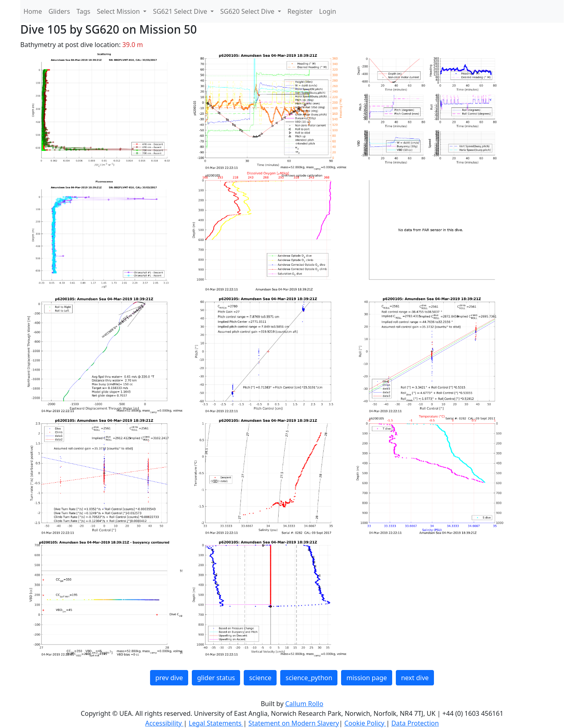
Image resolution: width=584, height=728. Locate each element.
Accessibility (164, 723)
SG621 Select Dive (181, 11)
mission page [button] (367, 678)
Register (300, 11)
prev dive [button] (169, 678)
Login (328, 11)
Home (33, 11)
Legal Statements (216, 723)
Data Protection (415, 723)
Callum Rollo (304, 704)
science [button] (260, 678)
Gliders (59, 11)
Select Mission (119, 11)
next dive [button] (415, 678)
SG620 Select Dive (248, 11)
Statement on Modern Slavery (294, 723)
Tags (84, 11)
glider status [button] (216, 678)
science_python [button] (309, 678)
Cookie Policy (365, 723)
